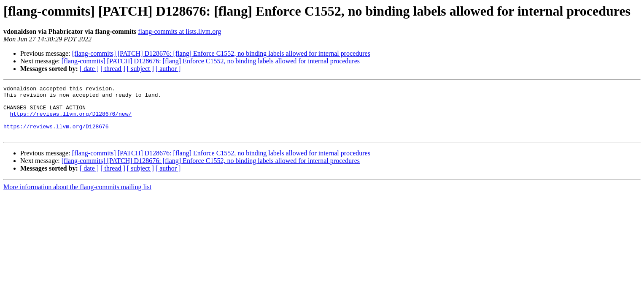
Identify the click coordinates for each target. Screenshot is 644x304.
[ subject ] (140, 69)
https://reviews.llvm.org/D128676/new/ (71, 120)
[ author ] (168, 69)
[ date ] (89, 69)
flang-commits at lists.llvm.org (179, 31)
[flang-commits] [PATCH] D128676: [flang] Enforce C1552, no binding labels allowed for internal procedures (221, 53)
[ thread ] (113, 69)
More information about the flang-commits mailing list (77, 197)
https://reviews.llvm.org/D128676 (56, 135)
